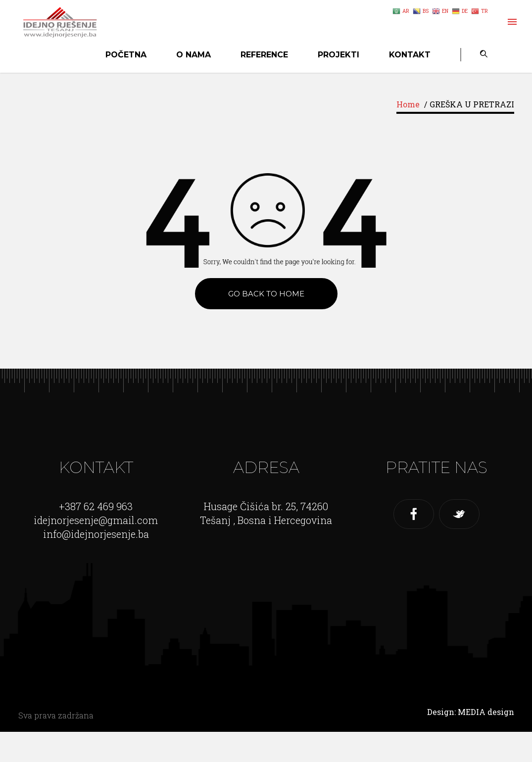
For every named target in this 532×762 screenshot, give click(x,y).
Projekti (339, 55)
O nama (193, 55)
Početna (126, 55)
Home (408, 104)
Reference (264, 55)
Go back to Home (266, 294)
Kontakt (410, 55)
